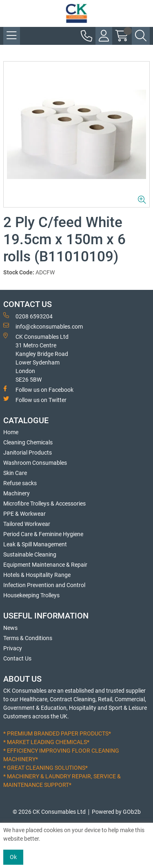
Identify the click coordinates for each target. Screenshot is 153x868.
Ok (13, 857)
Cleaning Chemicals (28, 442)
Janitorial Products (28, 453)
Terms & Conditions (28, 638)
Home (11, 432)
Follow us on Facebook (38, 389)
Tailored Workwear (27, 524)
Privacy (13, 648)
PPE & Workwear (24, 514)
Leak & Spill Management (35, 544)
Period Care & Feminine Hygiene (43, 534)
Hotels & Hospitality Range (37, 575)
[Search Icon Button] (141, 36)
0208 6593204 (28, 316)
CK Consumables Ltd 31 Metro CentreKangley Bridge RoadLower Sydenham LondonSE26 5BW (36, 358)
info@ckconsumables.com (43, 326)
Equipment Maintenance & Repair (45, 565)
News (10, 628)
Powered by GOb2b (116, 812)
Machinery (17, 493)
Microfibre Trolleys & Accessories (44, 504)
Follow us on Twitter (35, 400)
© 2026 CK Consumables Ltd (49, 812)
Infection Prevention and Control (44, 585)
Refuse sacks (20, 483)
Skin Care (15, 473)
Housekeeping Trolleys (31, 595)
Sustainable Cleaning (30, 554)
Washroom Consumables (35, 463)
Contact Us (17, 658)
